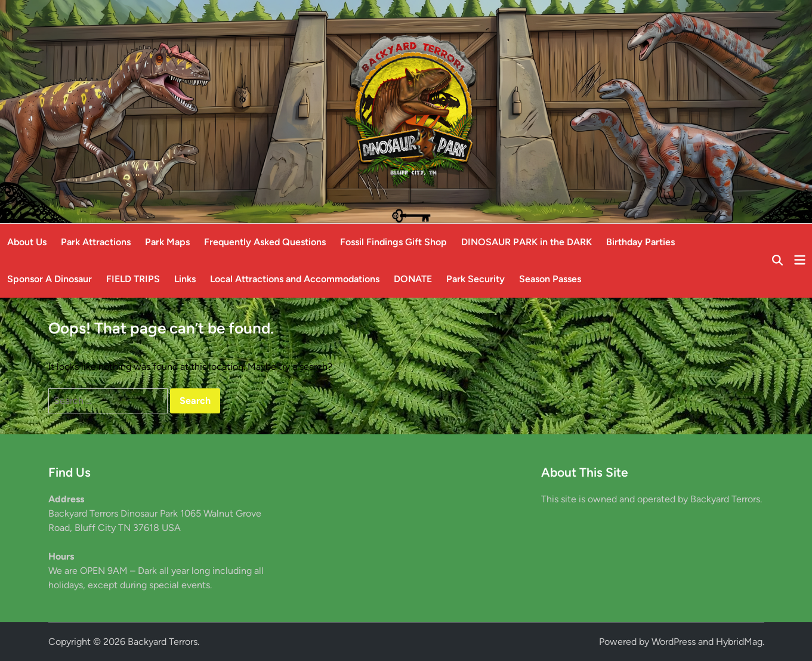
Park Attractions (96, 242)
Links (185, 279)
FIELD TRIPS (133, 279)
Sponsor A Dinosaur (50, 279)
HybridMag (739, 642)
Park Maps (167, 242)
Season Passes (550, 279)
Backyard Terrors (163, 642)
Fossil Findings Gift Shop (393, 242)
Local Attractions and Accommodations (295, 279)
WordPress (674, 642)
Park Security (476, 279)
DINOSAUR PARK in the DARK (527, 242)
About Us (27, 242)
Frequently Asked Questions (265, 242)
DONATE (413, 279)
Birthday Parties (640, 242)
